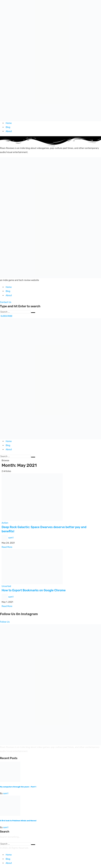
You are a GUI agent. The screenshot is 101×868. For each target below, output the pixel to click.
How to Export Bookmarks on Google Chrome (34, 590)
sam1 (11, 538)
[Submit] (33, 313)
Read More (7, 547)
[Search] (15, 312)
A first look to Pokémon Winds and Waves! (18, 821)
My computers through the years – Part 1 (18, 787)
